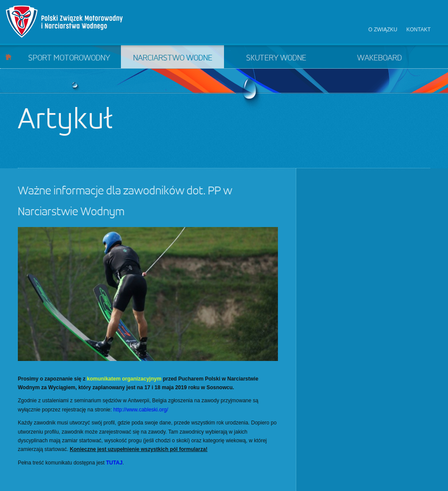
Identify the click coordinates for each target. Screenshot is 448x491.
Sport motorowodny (69, 58)
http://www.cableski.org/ (140, 410)
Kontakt (418, 30)
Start (8, 57)
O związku (383, 30)
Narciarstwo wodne (173, 58)
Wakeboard (379, 58)
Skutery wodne (276, 58)
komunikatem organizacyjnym (124, 379)
